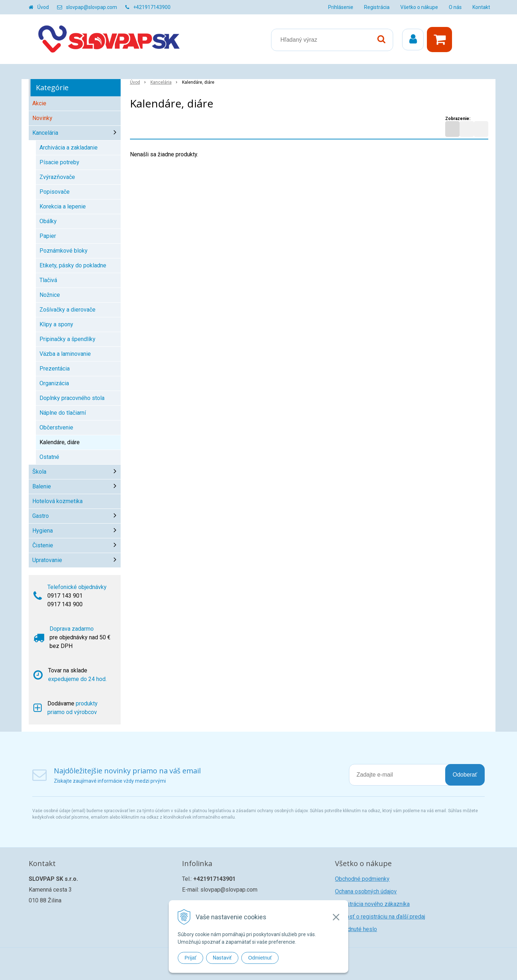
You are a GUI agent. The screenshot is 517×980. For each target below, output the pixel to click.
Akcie (39, 103)
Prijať (190, 958)
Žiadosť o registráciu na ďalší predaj (380, 917)
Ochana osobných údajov (366, 891)
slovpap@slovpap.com (92, 7)
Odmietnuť (260, 958)
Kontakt (481, 7)
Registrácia (377, 7)
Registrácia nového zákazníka (372, 904)
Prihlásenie (341, 7)
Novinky (42, 118)
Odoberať (465, 775)
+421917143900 (152, 7)
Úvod (43, 7)
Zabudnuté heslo (356, 929)
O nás (455, 7)
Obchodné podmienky (362, 879)
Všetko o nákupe (419, 7)
